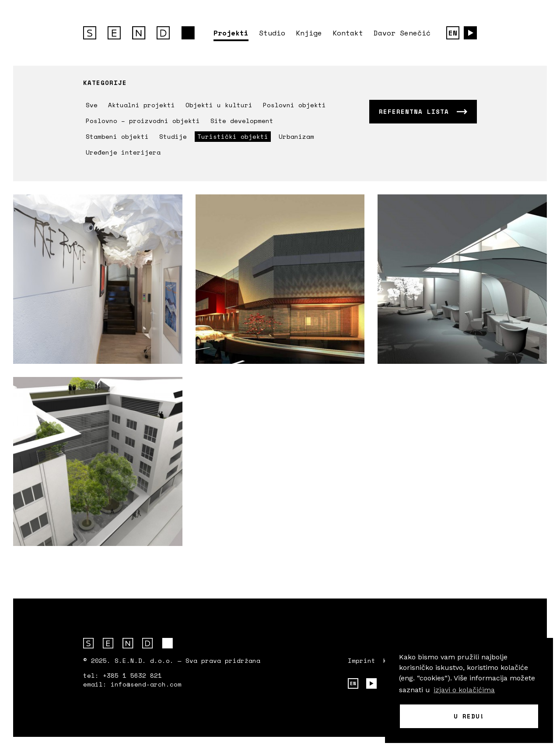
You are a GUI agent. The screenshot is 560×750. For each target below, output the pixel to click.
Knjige (309, 33)
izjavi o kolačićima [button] (464, 690)
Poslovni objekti (294, 105)
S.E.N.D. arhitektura (139, 33)
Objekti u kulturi (219, 105)
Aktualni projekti (142, 105)
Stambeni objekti (117, 136)
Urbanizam (296, 136)
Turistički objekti (233, 136)
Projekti (231, 33)
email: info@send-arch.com (132, 684)
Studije (173, 136)
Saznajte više (98, 279)
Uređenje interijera (123, 152)
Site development (242, 121)
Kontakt (348, 33)
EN (453, 33)
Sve (92, 105)
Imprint (362, 661)
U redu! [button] (469, 716)
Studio (272, 33)
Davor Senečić (402, 33)
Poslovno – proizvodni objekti (143, 121)
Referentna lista (414, 111)
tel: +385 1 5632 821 (122, 676)
